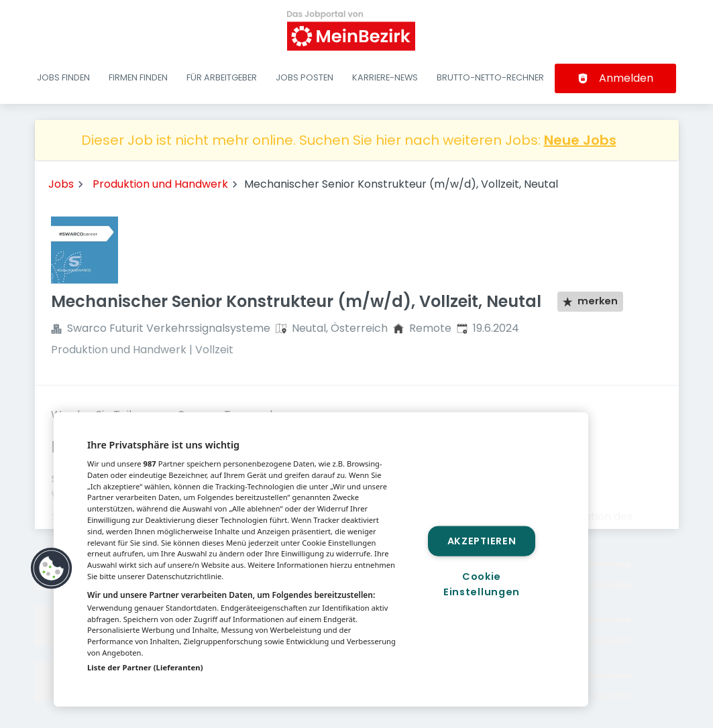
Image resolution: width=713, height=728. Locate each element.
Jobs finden (63, 77)
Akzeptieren (482, 540)
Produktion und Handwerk (160, 184)
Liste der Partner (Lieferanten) (145, 667)
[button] (52, 568)
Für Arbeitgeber (222, 77)
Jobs (61, 184)
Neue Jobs (580, 140)
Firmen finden (138, 77)
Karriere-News (385, 77)
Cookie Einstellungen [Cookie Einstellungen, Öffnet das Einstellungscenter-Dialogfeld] (482, 584)
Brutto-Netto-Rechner (490, 77)
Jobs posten (305, 77)
